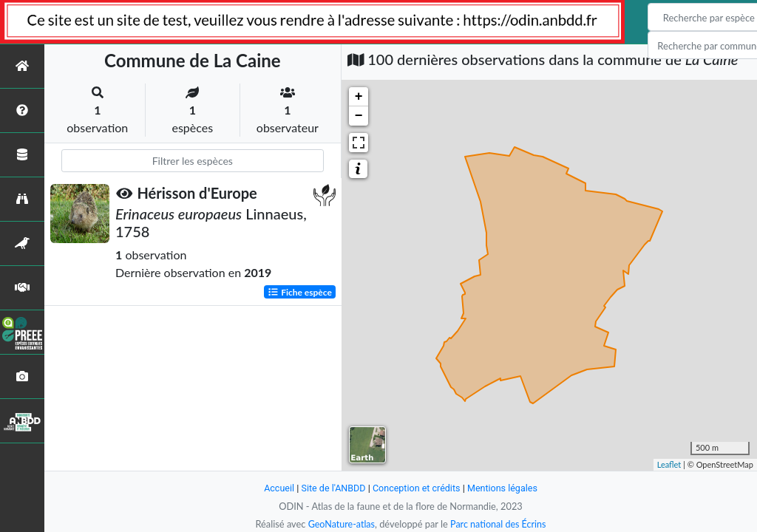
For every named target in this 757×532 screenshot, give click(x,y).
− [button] (359, 116)
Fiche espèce (300, 291)
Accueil (276, 488)
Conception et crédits (417, 488)
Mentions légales (505, 488)
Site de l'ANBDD (332, 488)
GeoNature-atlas (340, 524)
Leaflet (669, 464)
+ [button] (359, 97)
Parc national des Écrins (499, 524)
